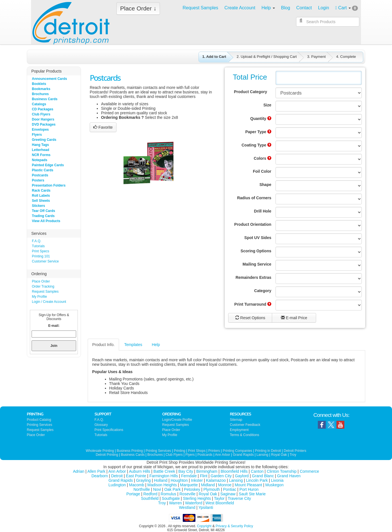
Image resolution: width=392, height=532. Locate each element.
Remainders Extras (253, 277)
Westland (187, 507)
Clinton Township (282, 471)
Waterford (194, 503)
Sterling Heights (197, 498)
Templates (133, 345)
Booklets (39, 84)
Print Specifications (109, 430)
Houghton (179, 480)
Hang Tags (40, 145)
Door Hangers (43, 119)
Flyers (37, 135)
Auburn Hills (139, 471)
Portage (133, 494)
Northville (142, 489)
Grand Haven (289, 476)
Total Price (250, 77)
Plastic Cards (43, 170)
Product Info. (103, 345)
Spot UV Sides (258, 238)
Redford (150, 494)
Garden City (221, 476)
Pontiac (230, 489)
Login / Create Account (49, 302)
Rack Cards (41, 191)
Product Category (251, 92)
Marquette (189, 485)
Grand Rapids (243, 455)
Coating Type (256, 145)
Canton (257, 471)
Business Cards (45, 99)
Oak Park (172, 489)
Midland (208, 485)
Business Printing (130, 451)
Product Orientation (253, 224)
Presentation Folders (49, 185)
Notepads (40, 160)
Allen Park (96, 471)
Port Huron (249, 489)
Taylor (219, 498)
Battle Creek (164, 471)
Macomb (137, 485)
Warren (175, 503)
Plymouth (212, 489)
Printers (214, 451)
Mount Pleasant (248, 485)
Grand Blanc (263, 476)
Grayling (143, 480)
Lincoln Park (257, 480)
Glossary (101, 425)
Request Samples (45, 292)
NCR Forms (41, 155)
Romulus (169, 494)
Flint (204, 476)
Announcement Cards (49, 79)
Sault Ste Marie (252, 494)
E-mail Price (294, 318)
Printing (180, 451)
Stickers (38, 206)
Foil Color (262, 171)
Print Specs (40, 251)
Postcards (40, 175)
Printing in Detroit (268, 451)
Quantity (261, 119)
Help (156, 345)
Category (263, 291)
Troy (293, 455)
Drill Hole (263, 211)
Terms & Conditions (245, 435)
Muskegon (275, 485)
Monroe (225, 485)
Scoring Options (256, 251)
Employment (239, 430)
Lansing (262, 455)
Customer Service (45, 261)
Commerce (309, 471)
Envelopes (40, 130)
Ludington (117, 485)
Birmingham (207, 471)
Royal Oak (279, 455)
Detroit (117, 476)
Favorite (103, 127)
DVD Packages (44, 124)
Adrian (79, 471)
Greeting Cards (44, 140)
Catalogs (39, 104)
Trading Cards (43, 216)
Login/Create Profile (177, 420)
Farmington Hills (164, 476)
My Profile (39, 297)
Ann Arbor (222, 455)
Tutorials (38, 246)
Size (267, 105)
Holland (161, 480)
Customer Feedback (245, 425)
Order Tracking (43, 286)
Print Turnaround (253, 304)
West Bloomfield (220, 503)
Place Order (41, 281)
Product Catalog (39, 420)
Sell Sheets (41, 201)
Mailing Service (257, 264)
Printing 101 (41, 256)
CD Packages (43, 109)
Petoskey (192, 489)
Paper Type (258, 132)
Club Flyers (41, 114)
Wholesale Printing (100, 451)
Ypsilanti (206, 507)
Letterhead (40, 150)
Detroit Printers (295, 451)
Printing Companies (238, 451)
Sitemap (236, 420)
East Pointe (136, 476)
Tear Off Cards (43, 211)
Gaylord (242, 476)
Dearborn (100, 476)
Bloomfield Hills (234, 471)
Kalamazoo (216, 480)
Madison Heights (162, 485)
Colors (263, 158)
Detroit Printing (107, 455)
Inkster (197, 480)
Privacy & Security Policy (234, 526)
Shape (265, 185)
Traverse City (239, 498)
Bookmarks (41, 89)
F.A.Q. (37, 241)
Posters (38, 180)
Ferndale (189, 476)
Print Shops (197, 451)
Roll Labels (41, 196)
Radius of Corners (254, 198)
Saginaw (228, 494)
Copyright (204, 526)
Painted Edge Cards (48, 165)
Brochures (40, 94)
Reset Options (250, 318)
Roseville (187, 494)
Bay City (186, 471)
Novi (157, 489)
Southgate (171, 498)
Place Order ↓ (138, 8)
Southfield (150, 498)
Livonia (277, 480)
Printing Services (39, 425)
